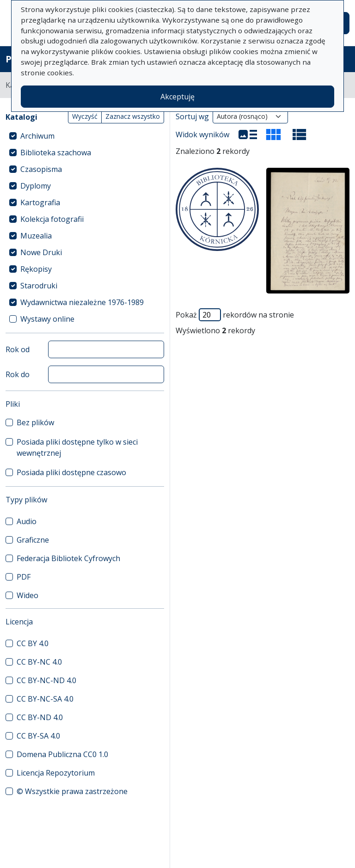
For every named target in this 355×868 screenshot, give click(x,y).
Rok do (18, 374)
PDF (24, 577)
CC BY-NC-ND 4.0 (46, 680)
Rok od (18, 349)
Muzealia (36, 236)
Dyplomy (36, 186)
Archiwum (37, 136)
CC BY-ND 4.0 (40, 717)
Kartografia (40, 202)
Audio (27, 521)
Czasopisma (41, 169)
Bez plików (35, 422)
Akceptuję (177, 97)
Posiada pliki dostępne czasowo (71, 472)
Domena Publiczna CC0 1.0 (62, 754)
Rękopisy (36, 269)
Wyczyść (85, 116)
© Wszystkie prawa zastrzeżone (72, 791)
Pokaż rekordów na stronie (235, 315)
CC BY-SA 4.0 (38, 736)
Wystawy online (47, 319)
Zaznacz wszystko (133, 116)
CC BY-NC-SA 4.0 (45, 699)
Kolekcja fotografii (52, 219)
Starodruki (39, 286)
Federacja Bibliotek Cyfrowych (68, 558)
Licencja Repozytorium (56, 773)
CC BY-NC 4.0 (39, 662)
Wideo (28, 595)
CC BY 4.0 (33, 643)
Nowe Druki (41, 252)
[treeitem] (85, 136)
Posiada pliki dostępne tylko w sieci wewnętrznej (77, 447)
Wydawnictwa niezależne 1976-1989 (82, 302)
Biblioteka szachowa (56, 153)
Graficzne (33, 540)
